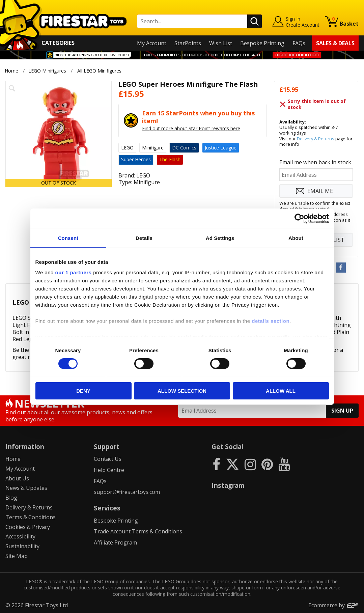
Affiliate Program (115, 542)
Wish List (221, 43)
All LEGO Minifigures (99, 71)
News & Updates (26, 488)
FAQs (299, 43)
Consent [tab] (68, 238)
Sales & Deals (335, 43)
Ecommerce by (333, 605)
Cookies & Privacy (28, 527)
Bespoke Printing (262, 43)
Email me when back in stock (315, 162)
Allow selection (182, 391)
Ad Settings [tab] (220, 238)
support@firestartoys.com (127, 492)
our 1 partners (74, 272)
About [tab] (296, 238)
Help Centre (109, 470)
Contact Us (108, 459)
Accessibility (20, 536)
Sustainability (22, 546)
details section (271, 321)
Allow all (281, 391)
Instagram (228, 485)
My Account (152, 43)
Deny (83, 391)
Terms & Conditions (31, 517)
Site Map (17, 556)
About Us (17, 478)
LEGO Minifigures (47, 71)
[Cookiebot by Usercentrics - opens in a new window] (299, 218)
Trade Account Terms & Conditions (138, 531)
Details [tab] (144, 238)
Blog (11, 498)
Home (11, 71)
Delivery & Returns (316, 139)
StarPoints (188, 43)
